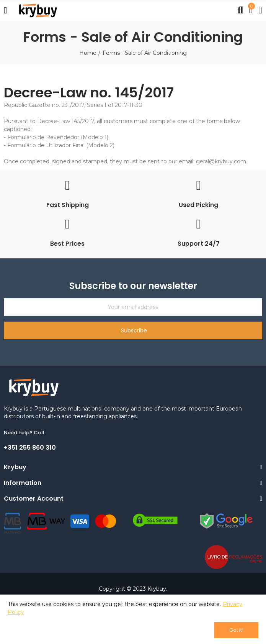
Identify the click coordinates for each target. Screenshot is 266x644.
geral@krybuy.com (221, 161)
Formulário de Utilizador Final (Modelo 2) (61, 145)
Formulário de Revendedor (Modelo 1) (58, 137)
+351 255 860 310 (30, 448)
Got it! (236, 630)
